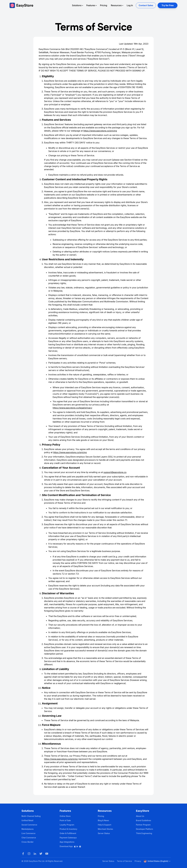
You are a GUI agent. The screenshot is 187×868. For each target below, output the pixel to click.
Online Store (65, 816)
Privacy (138, 861)
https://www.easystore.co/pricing (100, 131)
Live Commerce (28, 833)
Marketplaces (28, 829)
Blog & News (103, 820)
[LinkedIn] (35, 854)
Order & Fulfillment (68, 833)
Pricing (104, 5)
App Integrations (67, 842)
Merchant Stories (105, 829)
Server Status (104, 833)
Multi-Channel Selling (31, 816)
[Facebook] (23, 854)
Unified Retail (27, 820)
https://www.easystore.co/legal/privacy (72, 408)
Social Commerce (29, 825)
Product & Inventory (68, 829)
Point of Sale (65, 820)
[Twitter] (41, 854)
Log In (130, 5)
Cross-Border (28, 842)
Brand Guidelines (144, 820)
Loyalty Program (67, 825)
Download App (70, 846)
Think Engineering (144, 833)
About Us (140, 816)
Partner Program (143, 825)
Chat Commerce (29, 838)
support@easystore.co (115, 472)
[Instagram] (29, 854)
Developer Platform (144, 829)
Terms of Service (124, 861)
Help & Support (105, 825)
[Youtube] (47, 854)
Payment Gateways (68, 838)
